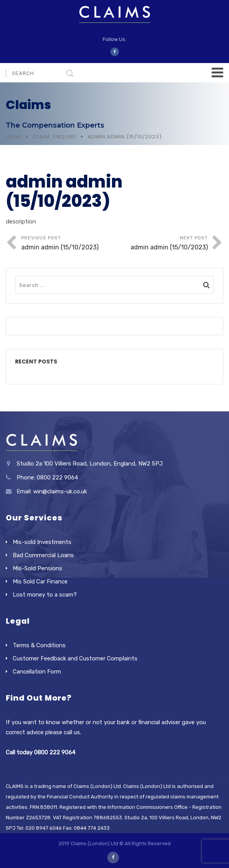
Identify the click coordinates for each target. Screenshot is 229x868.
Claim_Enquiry (55, 137)
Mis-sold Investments (42, 542)
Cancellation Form (37, 672)
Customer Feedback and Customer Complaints (75, 658)
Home (14, 137)
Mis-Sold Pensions (37, 568)
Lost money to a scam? (45, 595)
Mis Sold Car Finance (40, 582)
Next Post (161, 244)
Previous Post (68, 244)
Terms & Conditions (39, 645)
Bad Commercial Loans (43, 555)
